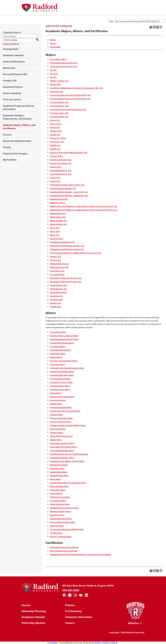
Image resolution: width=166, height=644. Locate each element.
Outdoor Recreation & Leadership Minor (68, 483)
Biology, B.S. (55, 84)
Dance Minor (56, 393)
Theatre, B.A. (56, 303)
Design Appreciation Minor (62, 397)
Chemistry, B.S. (57, 91)
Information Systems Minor (62, 443)
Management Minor (59, 465)
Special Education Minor (61, 518)
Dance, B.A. (55, 120)
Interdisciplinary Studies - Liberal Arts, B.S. (69, 195)
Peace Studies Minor (59, 486)
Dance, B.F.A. (56, 124)
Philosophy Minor (58, 490)
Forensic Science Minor (60, 422)
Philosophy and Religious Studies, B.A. (67, 246)
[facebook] (64, 595)
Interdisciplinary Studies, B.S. (63, 188)
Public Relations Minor (60, 504)
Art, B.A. (53, 70)
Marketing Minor (57, 468)
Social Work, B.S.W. (58, 292)
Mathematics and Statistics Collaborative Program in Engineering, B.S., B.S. (84, 210)
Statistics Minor (57, 526)
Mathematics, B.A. (58, 213)
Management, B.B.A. (59, 199)
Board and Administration (17, 141)
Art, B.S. (53, 77)
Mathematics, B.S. (58, 217)
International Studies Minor (62, 457)
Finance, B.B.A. (57, 156)
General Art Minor (58, 429)
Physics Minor (56, 493)
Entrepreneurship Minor (61, 407)
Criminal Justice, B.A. (59, 113)
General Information (14, 61)
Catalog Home (11, 49)
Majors (53, 40)
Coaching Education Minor (62, 375)
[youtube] (81, 595)
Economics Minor (58, 400)
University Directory (34, 611)
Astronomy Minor (58, 353)
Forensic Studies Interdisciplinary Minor (68, 425)
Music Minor (55, 479)
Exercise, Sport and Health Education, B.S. (69, 152)
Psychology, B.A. (57, 271)
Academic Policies (13, 87)
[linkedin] (86, 595)
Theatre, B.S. (56, 307)
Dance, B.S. (55, 127)
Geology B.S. (56, 167)
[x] (70, 595)
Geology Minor (57, 432)
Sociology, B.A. (56, 296)
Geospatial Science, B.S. (61, 174)
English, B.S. (55, 149)
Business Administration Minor (64, 361)
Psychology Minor (58, 501)
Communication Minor (60, 379)
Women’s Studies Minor (61, 536)
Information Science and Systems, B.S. (67, 185)
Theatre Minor (56, 533)
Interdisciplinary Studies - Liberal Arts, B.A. (69, 192)
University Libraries (33, 623)
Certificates (55, 47)
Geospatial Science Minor (61, 436)
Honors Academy (12, 93)
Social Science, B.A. (59, 285)
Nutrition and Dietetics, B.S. (62, 242)
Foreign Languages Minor (61, 418)
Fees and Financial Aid (15, 74)
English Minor (56, 404)
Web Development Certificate (64, 551)
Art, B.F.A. (54, 73)
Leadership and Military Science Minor (67, 461)
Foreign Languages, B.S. (61, 163)
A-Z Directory (73, 611)
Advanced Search (11, 44)
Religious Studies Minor (61, 511)
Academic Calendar (13, 55)
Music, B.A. (55, 228)
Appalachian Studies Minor (62, 343)
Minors (53, 43)
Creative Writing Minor (60, 386)
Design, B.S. (55, 134)
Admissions (9, 68)
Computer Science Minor (61, 382)
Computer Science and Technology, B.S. (68, 109)
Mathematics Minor (59, 472)
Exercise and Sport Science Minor (65, 411)
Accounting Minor (58, 332)
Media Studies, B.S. (58, 224)
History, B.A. (55, 177)
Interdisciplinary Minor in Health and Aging (69, 454)
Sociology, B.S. (56, 299)
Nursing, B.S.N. (57, 238)
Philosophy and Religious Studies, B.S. (67, 249)
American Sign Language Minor (64, 336)
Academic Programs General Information (18, 107)
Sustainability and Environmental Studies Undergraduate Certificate (81, 554)
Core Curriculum (12, 99)
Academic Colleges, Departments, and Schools (17, 117)
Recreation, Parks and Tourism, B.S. (66, 281)
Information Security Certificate (64, 547)
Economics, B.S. (57, 142)
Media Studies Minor (59, 475)
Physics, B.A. (56, 256)
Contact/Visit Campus (15, 153)
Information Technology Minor (64, 447)
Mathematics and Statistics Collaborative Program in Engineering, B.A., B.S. (84, 206)
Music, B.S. (55, 235)
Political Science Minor (60, 497)
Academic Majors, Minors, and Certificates (19, 126)
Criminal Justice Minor (60, 389)
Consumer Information (79, 617)
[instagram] (75, 595)
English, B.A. (55, 145)
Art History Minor (58, 346)
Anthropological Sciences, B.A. (64, 63)
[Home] (40, 8)
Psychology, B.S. (57, 274)
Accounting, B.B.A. (58, 59)
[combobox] (137, 21)
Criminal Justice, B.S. (59, 116)
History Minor (56, 440)
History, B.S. (55, 181)
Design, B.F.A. (56, 131)
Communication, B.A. (59, 102)
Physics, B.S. (56, 260)
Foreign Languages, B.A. (61, 160)
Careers (70, 623)
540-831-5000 (71, 590)
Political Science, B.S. (59, 267)
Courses (7, 134)
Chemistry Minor (57, 364)
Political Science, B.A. (59, 264)
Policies (70, 605)
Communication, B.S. (59, 106)
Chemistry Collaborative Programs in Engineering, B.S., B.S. (77, 88)
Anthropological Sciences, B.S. (64, 66)
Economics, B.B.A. (58, 138)
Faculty (7, 147)
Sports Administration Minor (63, 522)
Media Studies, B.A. (59, 221)
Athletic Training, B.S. (59, 81)
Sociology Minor (57, 515)
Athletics (133, 623)
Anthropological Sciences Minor (64, 339)
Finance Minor (56, 414)
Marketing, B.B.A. (58, 203)
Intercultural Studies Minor (62, 450)
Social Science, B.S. (59, 289)
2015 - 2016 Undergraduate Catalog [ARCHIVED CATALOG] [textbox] (134, 21)
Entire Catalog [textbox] (10, 36)
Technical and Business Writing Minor (67, 529)
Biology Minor (56, 357)
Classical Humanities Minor (62, 371)
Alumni (26, 605)
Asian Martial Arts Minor (60, 350)
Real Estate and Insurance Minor (64, 508)
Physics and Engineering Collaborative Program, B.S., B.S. (76, 253)
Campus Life (10, 80)
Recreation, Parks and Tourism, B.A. (66, 278)
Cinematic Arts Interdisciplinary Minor (67, 368)
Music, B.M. (55, 231)
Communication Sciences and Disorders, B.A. (70, 95)
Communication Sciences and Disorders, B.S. (70, 99)
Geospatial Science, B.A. (61, 170)
